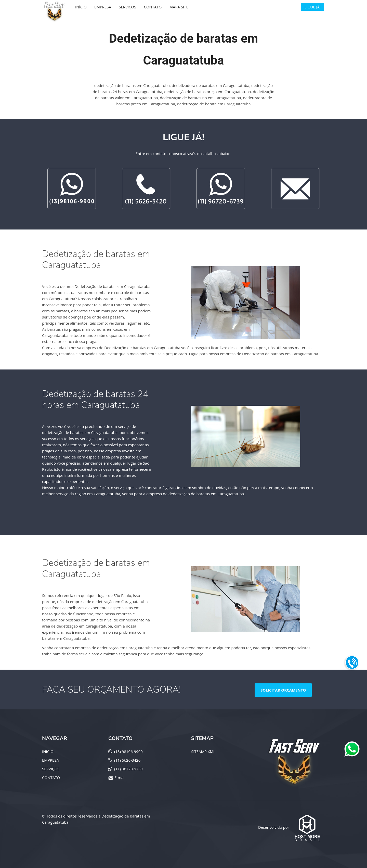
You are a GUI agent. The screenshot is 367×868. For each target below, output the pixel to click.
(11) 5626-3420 (127, 760)
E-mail (120, 777)
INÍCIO (48, 751)
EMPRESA (50, 760)
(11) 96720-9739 (128, 769)
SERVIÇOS (51, 769)
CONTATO (51, 777)
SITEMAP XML (203, 751)
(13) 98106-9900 (128, 751)
